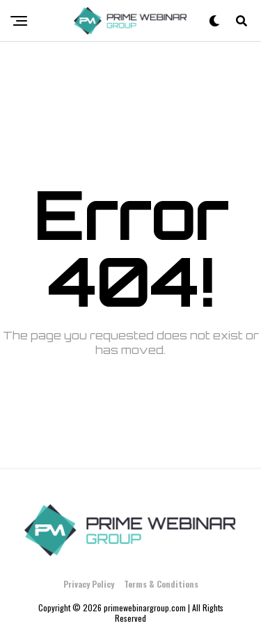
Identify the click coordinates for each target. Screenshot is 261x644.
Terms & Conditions (161, 584)
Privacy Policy (89, 584)
